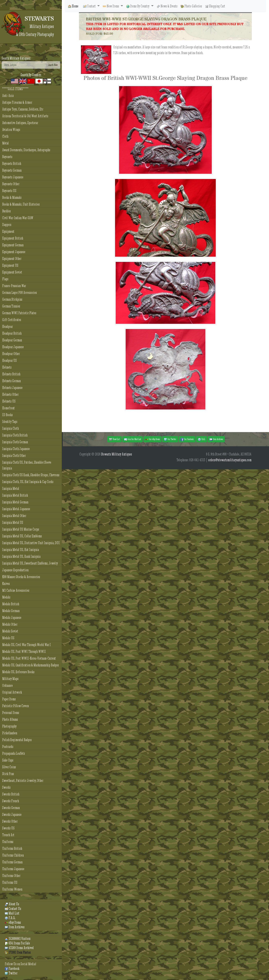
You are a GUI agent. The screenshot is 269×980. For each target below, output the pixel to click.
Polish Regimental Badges (17, 740)
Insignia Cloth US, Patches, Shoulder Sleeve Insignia (27, 465)
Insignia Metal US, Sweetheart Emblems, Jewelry (30, 563)
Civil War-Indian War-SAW (18, 218)
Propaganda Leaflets (14, 753)
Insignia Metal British (15, 495)
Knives (6, 584)
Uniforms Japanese (13, 869)
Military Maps (10, 679)
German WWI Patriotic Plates (19, 313)
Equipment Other (12, 259)
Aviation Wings (11, 130)
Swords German (11, 808)
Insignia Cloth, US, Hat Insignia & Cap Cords (28, 482)
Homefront (8, 408)
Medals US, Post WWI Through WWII (24, 652)
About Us (12, 904)
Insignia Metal (11, 489)
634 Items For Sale (17, 943)
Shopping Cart (215, 6)
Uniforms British (12, 848)
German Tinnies (11, 306)
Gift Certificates (12, 320)
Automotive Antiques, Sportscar (20, 123)
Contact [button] (90, 6)
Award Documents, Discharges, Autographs (26, 150)
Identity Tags (10, 422)
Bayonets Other (11, 184)
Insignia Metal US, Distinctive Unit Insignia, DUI (31, 543)
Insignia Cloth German (15, 442)
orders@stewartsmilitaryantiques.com (230, 460)
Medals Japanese (12, 618)
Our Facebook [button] (187, 439)
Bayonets (7, 157)
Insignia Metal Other (14, 516)
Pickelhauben (10, 733)
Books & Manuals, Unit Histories (21, 204)
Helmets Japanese (12, 388)
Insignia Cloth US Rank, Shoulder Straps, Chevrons (31, 475)
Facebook (12, 969)
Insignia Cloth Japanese (16, 449)
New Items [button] (111, 6)
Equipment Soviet (12, 272)
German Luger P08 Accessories (20, 293)
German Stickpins (12, 299)
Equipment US (10, 265)
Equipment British (13, 238)
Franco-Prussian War (14, 286)
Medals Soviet (10, 631)
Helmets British (11, 374)
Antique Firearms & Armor (17, 102)
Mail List (12, 913)
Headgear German (12, 340)
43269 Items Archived (19, 948)
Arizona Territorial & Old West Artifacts (25, 116)
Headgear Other (11, 354)
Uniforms (8, 842)
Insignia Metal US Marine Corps (21, 529)
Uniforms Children (13, 855)
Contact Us (13, 909)
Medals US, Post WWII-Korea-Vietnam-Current (29, 658)
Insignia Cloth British (15, 435)
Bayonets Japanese (13, 177)
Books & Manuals (12, 197)
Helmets (7, 367)
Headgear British (12, 333)
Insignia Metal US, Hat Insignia (21, 550)
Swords (6, 787)
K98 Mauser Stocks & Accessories (21, 577)
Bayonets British (12, 163)
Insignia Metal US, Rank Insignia (21, 556)
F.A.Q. (10, 918)
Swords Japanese (12, 815)
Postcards (8, 747)
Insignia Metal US (13, 522)
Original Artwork (12, 692)
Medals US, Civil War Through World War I (27, 645)
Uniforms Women (12, 889)
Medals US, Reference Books (18, 672)
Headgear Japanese (13, 347)
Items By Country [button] (138, 6)
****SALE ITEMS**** (15, 89)
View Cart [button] (114, 439)
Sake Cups (8, 760)
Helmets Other (10, 394)
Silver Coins (9, 767)
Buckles (6, 211)
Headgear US (9, 360)
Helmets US (9, 401)
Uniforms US (10, 882)
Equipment (8, 231)
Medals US (8, 638)
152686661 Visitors (18, 939)
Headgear (7, 327)
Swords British (11, 794)
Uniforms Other (11, 876)
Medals (6, 597)
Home (73, 6)
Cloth (5, 136)
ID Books (7, 415)
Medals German (11, 611)
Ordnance (7, 685)
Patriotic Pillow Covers (16, 706)
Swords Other (10, 821)
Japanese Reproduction (15, 570)
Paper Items (9, 699)
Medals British (11, 604)
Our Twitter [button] (170, 439)
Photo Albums (10, 719)
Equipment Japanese (14, 252)
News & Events (167, 6)
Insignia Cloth (10, 428)
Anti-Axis (8, 96)
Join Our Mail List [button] (133, 439)
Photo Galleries (191, 6)
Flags (5, 279)
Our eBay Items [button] (152, 439)
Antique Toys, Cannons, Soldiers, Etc (23, 109)
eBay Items (13, 922)
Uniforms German (12, 862)
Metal (5, 143)
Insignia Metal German (15, 502)
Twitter (11, 973)
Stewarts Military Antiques (117, 454)
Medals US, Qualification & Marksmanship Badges (31, 665)
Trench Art (8, 835)
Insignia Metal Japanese (16, 509)
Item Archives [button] (216, 439)
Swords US (8, 828)
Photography (9, 726)
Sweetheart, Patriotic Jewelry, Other (23, 781)
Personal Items (11, 713)
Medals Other (10, 624)
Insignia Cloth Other (14, 456)
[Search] (24, 65)
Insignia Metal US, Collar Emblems (22, 536)
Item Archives (15, 927)
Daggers (7, 225)
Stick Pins (8, 774)
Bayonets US (9, 191)
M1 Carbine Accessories (16, 590)
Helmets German (11, 381)
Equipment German (13, 245)
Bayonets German (12, 170)
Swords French (11, 801)
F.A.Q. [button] (202, 439)
